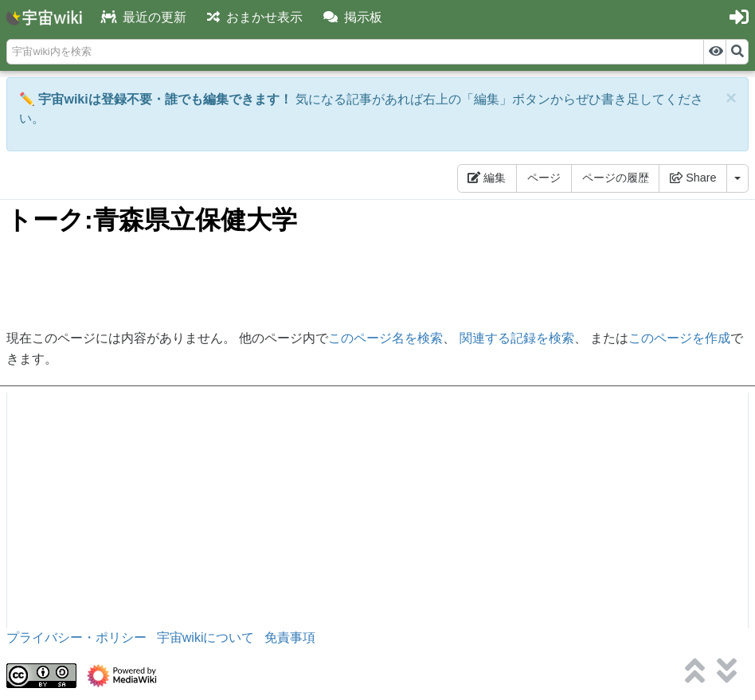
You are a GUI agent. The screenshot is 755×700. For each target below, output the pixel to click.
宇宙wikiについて (206, 637)
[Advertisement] (377, 283)
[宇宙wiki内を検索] (355, 52)
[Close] (731, 98)
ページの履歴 (616, 178)
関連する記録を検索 (517, 338)
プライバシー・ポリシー (76, 637)
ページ (544, 178)
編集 (487, 178)
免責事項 (290, 637)
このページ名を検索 (385, 338)
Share (693, 178)
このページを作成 (679, 338)
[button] (353, 18)
